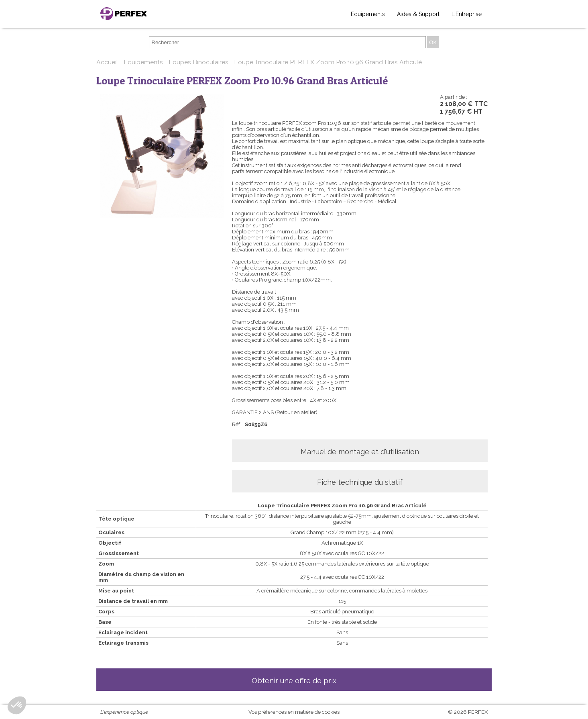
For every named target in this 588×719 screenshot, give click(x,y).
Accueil (108, 62)
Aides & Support (418, 14)
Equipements (368, 14)
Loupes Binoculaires (199, 62)
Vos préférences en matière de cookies (294, 712)
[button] (17, 705)
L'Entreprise (467, 14)
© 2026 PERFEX (468, 712)
